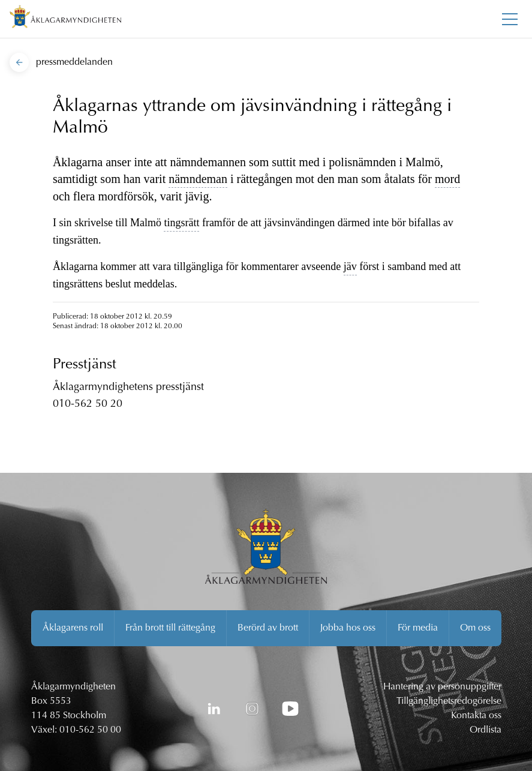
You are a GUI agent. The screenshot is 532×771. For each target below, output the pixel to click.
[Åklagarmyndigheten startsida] (65, 19)
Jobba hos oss (348, 628)
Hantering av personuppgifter (442, 687)
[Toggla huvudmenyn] (510, 19)
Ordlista (486, 730)
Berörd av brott (268, 628)
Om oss (475, 628)
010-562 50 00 (90, 730)
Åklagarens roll (73, 628)
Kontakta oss (476, 716)
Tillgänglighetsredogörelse (449, 701)
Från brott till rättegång (170, 628)
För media (418, 628)
